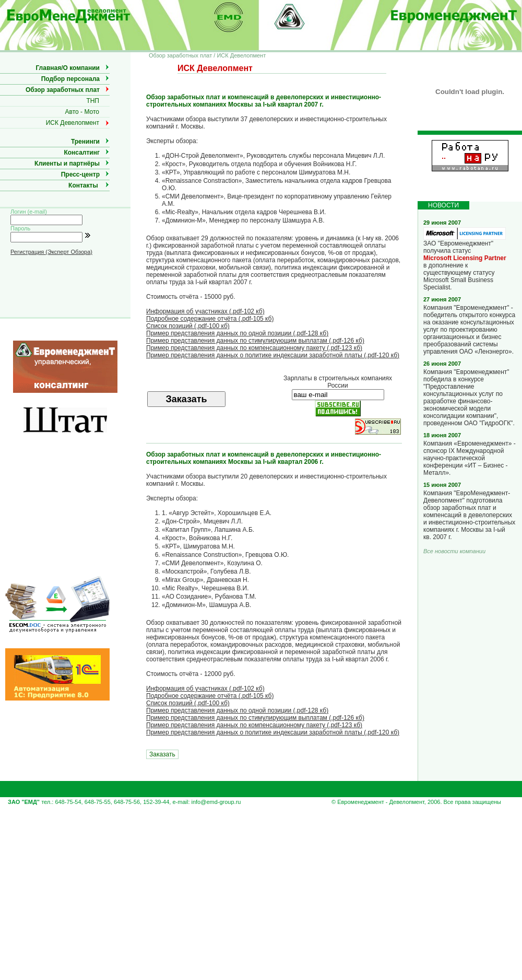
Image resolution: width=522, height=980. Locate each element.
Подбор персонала (70, 79)
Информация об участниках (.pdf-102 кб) (205, 311)
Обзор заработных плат (63, 90)
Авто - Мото (82, 112)
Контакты (83, 185)
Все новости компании (454, 551)
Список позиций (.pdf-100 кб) (188, 326)
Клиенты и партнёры (67, 164)
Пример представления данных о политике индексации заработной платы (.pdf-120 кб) (273, 355)
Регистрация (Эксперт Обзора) (51, 252)
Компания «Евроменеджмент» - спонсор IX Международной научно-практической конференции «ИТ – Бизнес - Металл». (470, 458)
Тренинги (85, 142)
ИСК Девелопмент (73, 123)
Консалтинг (82, 153)
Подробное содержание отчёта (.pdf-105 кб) (210, 319)
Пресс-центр (80, 174)
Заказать (162, 754)
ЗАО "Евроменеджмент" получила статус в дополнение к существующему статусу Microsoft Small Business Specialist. (465, 262)
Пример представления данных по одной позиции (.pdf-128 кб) (237, 333)
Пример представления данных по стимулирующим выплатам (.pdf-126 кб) (255, 341)
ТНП (93, 101)
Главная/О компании (68, 68)
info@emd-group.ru (216, 802)
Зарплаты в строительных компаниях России (338, 382)
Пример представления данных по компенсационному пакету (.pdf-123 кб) (254, 348)
